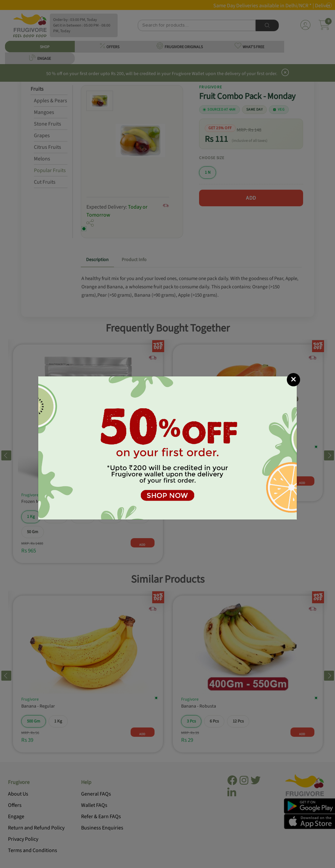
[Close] (293, 380)
